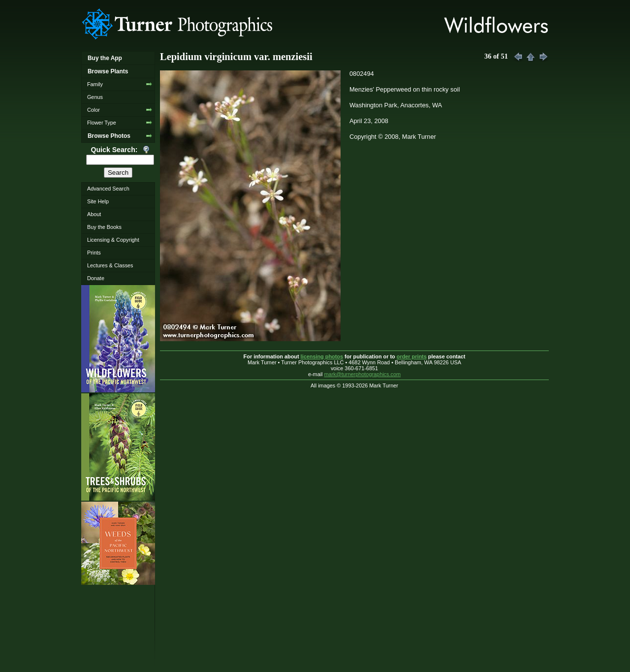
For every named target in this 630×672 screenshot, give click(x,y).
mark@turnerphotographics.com (363, 374)
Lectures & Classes (110, 265)
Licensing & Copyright (113, 240)
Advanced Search (108, 189)
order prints (412, 356)
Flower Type (102, 123)
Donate (96, 278)
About (94, 214)
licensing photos (322, 356)
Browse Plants (108, 71)
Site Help (98, 201)
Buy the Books (104, 227)
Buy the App (105, 58)
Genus (95, 97)
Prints (94, 253)
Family (95, 84)
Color (94, 110)
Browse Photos (109, 136)
